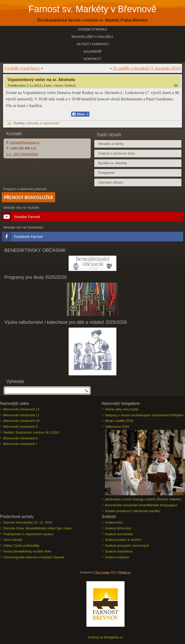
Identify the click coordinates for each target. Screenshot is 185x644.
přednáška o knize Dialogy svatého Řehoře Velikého (143, 499)
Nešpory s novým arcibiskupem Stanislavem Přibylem (144, 415)
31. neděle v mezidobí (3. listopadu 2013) (147, 68)
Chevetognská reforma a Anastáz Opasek (34, 557)
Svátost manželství (119, 551)
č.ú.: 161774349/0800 (22, 154)
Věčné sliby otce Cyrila (122, 409)
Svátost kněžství (117, 557)
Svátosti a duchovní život (116, 153)
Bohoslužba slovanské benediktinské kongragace (141, 505)
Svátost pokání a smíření (123, 540)
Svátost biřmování (118, 528)
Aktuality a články (111, 144)
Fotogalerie (106, 173)
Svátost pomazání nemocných (127, 546)
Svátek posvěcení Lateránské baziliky (133, 511)
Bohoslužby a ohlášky (93, 37)
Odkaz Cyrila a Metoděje (21, 546)
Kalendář (92, 51)
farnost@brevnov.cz (25, 142)
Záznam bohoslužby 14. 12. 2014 (28, 522)
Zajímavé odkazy (111, 182)
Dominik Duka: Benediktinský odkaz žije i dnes (37, 528)
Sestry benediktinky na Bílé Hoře (27, 551)
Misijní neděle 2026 (119, 421)
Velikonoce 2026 (117, 427)
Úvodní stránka (92, 29)
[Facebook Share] (80, 114)
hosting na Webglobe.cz (105, 637)
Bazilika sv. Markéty (113, 163)
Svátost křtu (114, 522)
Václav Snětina (65, 86)
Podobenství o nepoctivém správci (28, 534)
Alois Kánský (13, 540)
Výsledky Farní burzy (22, 68)
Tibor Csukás (102, 572)
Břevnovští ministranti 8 (20, 438)
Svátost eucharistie (119, 534)
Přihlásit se (124, 572)
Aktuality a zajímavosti (43, 123)
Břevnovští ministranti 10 (21, 421)
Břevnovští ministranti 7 (20, 444)
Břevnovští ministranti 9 (20, 427)
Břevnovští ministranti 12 (21, 409)
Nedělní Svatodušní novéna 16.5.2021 (31, 432)
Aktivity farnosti (92, 44)
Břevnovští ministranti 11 (21, 415)
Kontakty (92, 59)
